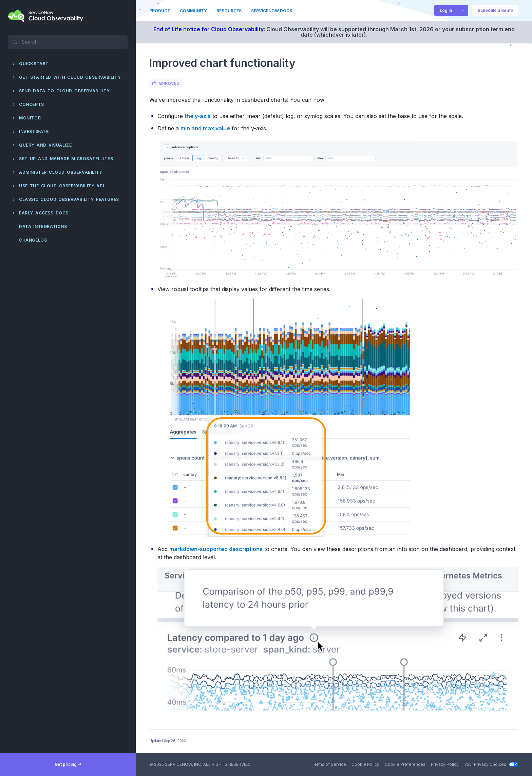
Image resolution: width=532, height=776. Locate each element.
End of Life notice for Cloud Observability (208, 29)
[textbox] (68, 42)
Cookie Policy (365, 764)
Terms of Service (329, 764)
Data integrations (43, 226)
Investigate (34, 131)
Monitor (30, 118)
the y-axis (198, 116)
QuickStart (34, 64)
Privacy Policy (445, 764)
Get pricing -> (68, 764)
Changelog (33, 240)
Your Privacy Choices (491, 764)
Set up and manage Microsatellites (66, 159)
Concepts (32, 104)
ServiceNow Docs (272, 11)
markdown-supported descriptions (216, 549)
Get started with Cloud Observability (70, 77)
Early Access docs (44, 213)
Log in (446, 10)
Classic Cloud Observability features (69, 199)
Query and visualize (45, 145)
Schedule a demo (495, 10)
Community (193, 11)
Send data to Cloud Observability (64, 91)
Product (160, 11)
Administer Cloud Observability (61, 172)
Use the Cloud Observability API (61, 186)
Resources (229, 11)
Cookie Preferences (405, 764)
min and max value (205, 128)
